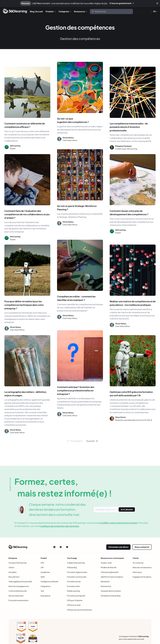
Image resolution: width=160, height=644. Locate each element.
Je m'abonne (127, 509)
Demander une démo (118, 547)
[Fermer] (157, 3)
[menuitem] (36, 12)
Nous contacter (142, 547)
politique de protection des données (60, 526)
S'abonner (142, 11)
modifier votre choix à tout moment (119, 523)
